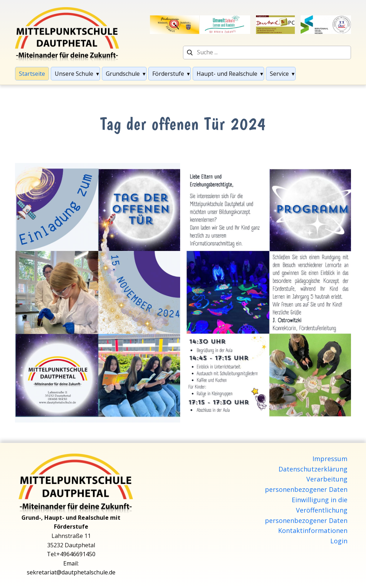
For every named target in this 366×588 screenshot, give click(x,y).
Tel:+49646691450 (71, 554)
